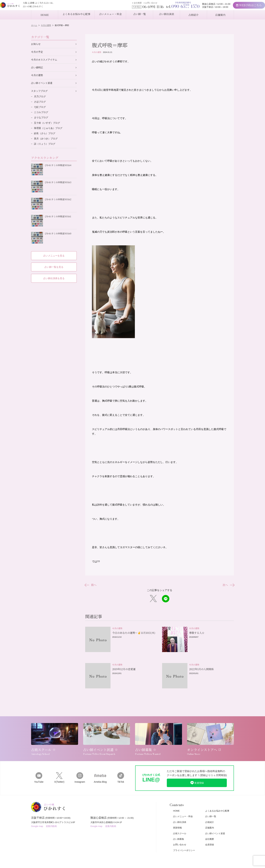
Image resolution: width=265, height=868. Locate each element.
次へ (228, 587)
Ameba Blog (100, 770)
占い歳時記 (37, 69)
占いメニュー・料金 (183, 809)
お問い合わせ (138, 5)
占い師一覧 (211, 809)
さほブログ (40, 104)
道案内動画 (51, 820)
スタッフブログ (40, 93)
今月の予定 (37, 52)
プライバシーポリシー (184, 843)
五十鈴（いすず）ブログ (48, 127)
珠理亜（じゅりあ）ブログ (49, 132)
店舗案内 (210, 820)
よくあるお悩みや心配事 (217, 803)
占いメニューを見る (54, 253)
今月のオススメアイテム (45, 60)
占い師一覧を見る (54, 264)
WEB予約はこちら (236, 7)
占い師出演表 (180, 814)
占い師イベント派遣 (43, 85)
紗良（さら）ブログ (45, 138)
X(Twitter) (59, 770)
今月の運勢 (97, 52)
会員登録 (210, 837)
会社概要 (125, 5)
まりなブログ (42, 121)
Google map (37, 820)
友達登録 (197, 775)
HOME (176, 803)
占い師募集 (179, 831)
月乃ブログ (40, 99)
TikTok (121, 770)
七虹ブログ (40, 110)
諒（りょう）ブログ (45, 149)
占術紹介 (210, 814)
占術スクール (180, 826)
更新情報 (177, 820)
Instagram (80, 770)
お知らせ (36, 44)
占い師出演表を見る (54, 276)
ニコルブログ (42, 115)
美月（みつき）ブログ (47, 143)
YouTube (39, 770)
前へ (92, 587)
